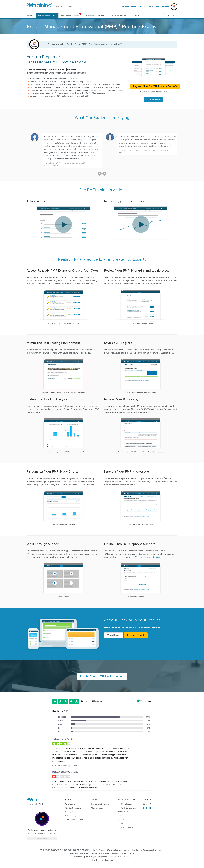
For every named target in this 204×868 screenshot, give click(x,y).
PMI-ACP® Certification (126, 805)
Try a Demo (154, 99)
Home (30, 16)
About (137, 16)
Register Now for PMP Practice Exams (155, 86)
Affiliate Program (98, 805)
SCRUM (120, 821)
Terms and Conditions (74, 817)
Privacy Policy (71, 809)
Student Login (146, 7)
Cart (171, 16)
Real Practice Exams (47, 16)
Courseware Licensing (100, 801)
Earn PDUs (121, 817)
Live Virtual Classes (71, 16)
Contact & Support (162, 7)
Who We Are (70, 801)
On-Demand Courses (95, 16)
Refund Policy (71, 813)
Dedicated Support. (152, 554)
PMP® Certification (125, 801)
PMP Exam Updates (129, 7)
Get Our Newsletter (73, 805)
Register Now (136, 632)
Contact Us (147, 801)
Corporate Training (120, 16)
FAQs (136, 554)
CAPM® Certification (125, 809)
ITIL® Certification (124, 813)
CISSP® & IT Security (125, 825)
